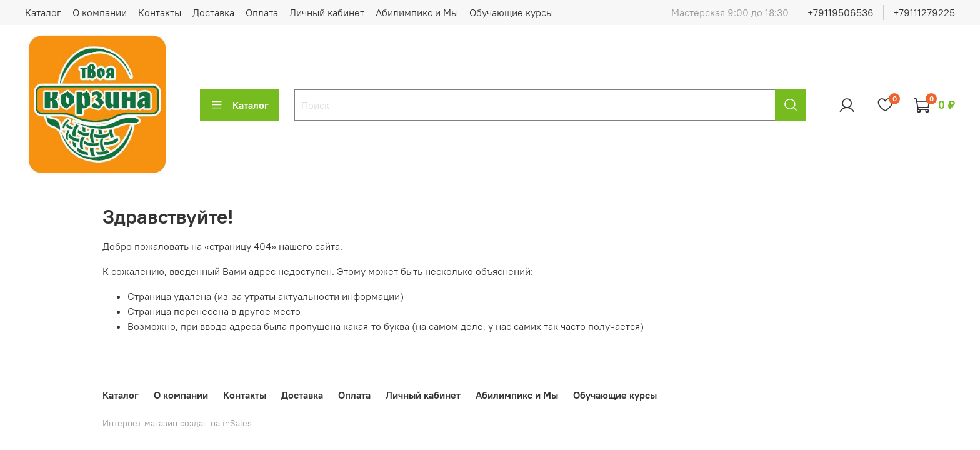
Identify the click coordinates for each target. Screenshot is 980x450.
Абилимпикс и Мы (417, 12)
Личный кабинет (327, 12)
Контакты (160, 12)
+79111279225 (924, 12)
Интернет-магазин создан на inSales (177, 423)
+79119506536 (841, 12)
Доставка (213, 12)
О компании (100, 12)
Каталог (43, 12)
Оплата (262, 12)
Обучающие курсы (511, 12)
